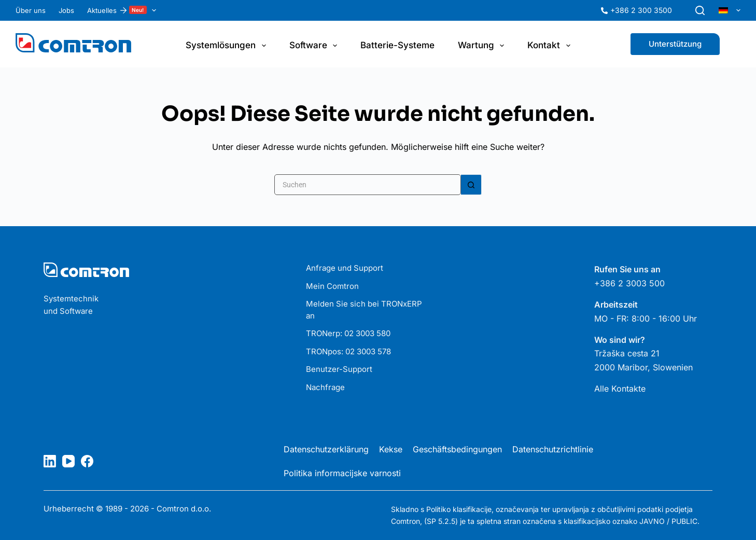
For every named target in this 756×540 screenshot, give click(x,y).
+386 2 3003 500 (629, 283)
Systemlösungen (228, 46)
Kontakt (551, 46)
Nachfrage (325, 387)
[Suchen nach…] (368, 185)
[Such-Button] (471, 185)
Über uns (31, 10)
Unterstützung (675, 44)
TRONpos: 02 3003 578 (348, 351)
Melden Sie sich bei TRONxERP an (364, 310)
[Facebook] (87, 461)
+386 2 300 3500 (641, 10)
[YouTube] (68, 461)
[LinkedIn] (50, 461)
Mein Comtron (332, 286)
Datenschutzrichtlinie (553, 449)
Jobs (66, 10)
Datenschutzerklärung (326, 449)
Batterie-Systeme (397, 45)
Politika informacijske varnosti (342, 473)
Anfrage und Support (345, 268)
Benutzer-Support (339, 369)
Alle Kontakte (620, 389)
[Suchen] (700, 10)
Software (315, 46)
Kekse (391, 449)
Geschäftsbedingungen (457, 449)
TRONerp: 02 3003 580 (348, 333)
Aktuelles (124, 10)
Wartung (483, 46)
